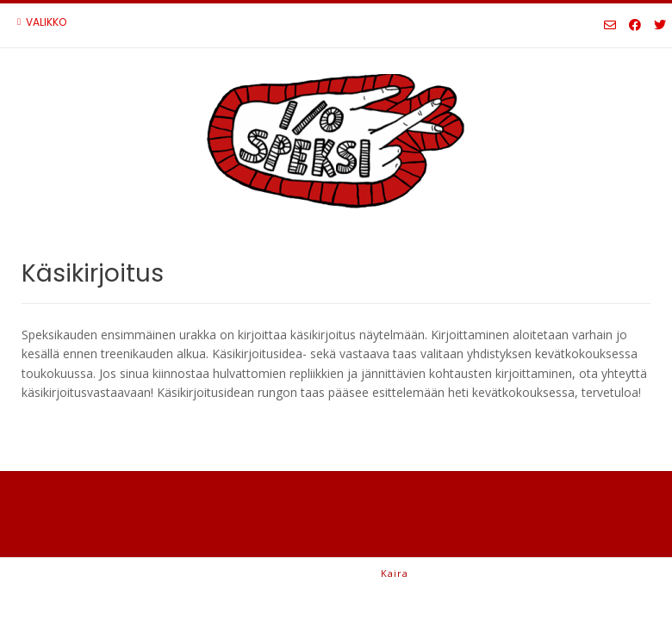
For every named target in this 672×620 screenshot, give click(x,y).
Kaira (395, 573)
